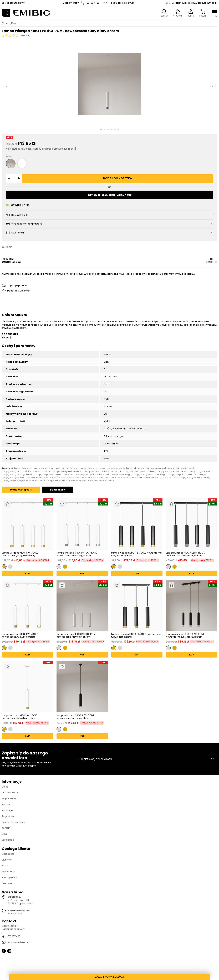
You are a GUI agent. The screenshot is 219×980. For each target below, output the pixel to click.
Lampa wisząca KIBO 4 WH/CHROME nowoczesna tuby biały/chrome (77, 554)
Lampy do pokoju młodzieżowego (187, 475)
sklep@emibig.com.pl (122, 3)
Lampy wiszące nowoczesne (30, 468)
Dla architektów (10, 793)
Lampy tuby (204, 478)
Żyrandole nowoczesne (70, 478)
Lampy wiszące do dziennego (149, 475)
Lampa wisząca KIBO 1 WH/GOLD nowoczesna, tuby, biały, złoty (20, 717)
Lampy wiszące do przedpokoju (80, 475)
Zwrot (5, 866)
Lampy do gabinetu (199, 471)
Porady (6, 804)
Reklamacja (8, 872)
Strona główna (10, 23)
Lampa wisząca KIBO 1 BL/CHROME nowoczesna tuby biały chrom (75, 717)
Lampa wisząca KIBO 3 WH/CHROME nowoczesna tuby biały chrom (77, 635)
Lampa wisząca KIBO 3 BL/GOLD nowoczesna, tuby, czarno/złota (137, 635)
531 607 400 (93, 3)
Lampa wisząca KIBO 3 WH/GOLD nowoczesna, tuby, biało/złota (20, 635)
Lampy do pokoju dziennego (115, 475)
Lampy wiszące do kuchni (161, 468)
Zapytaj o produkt (17, 286)
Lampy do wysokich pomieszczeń (95, 481)
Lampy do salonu (42, 471)
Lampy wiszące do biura (111, 468)
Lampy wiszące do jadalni (16, 471)
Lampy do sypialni (93, 471)
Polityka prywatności (13, 822)
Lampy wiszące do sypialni (119, 471)
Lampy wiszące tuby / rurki (63, 468)
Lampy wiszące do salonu (67, 471)
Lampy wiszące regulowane (155, 478)
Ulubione (7, 860)
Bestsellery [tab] (57, 490)
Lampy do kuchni (136, 468)
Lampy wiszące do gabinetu (17, 475)
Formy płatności (11, 877)
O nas (5, 787)
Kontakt (6, 828)
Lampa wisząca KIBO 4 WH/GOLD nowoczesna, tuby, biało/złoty (20, 554)
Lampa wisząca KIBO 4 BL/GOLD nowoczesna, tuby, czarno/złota (137, 554)
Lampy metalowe (46, 478)
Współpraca (9, 799)
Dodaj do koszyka (118, 178)
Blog (4, 834)
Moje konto (8, 854)
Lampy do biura (88, 468)
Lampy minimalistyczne (15, 481)
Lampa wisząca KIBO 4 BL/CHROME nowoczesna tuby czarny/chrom (185, 554)
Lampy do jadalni (186, 468)
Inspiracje (7, 810)
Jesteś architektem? (13, 3)
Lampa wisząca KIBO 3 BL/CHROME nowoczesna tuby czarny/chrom (185, 635)
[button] (8, 178)
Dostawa (7, 883)
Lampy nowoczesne (96, 478)
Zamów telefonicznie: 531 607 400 (110, 195)
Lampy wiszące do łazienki (172, 471)
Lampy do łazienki (145, 471)
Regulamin (8, 816)
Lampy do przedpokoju (48, 475)
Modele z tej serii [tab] (21, 490)
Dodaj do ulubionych (19, 291)
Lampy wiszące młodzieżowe (18, 478)
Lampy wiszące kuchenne (124, 478)
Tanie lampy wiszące (184, 478)
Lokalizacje (8, 840)
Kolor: (9, 156)
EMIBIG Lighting (11, 262)
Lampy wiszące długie (42, 481)
